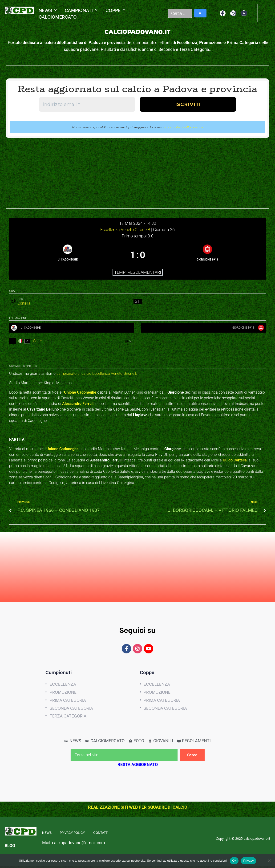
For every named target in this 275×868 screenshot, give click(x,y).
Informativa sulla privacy (184, 127)
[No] (269, 861)
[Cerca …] (180, 13)
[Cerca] (192, 757)
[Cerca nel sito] (124, 758)
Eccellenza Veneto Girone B (126, 230)
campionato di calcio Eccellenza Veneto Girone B (97, 376)
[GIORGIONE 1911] (208, 255)
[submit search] (200, 13)
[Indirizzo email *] (87, 104)
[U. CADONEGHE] (68, 255)
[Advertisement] (137, 176)
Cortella (24, 303)
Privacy (248, 861)
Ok (234, 861)
